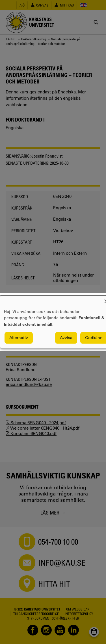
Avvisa (66, 338)
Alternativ (19, 338)
